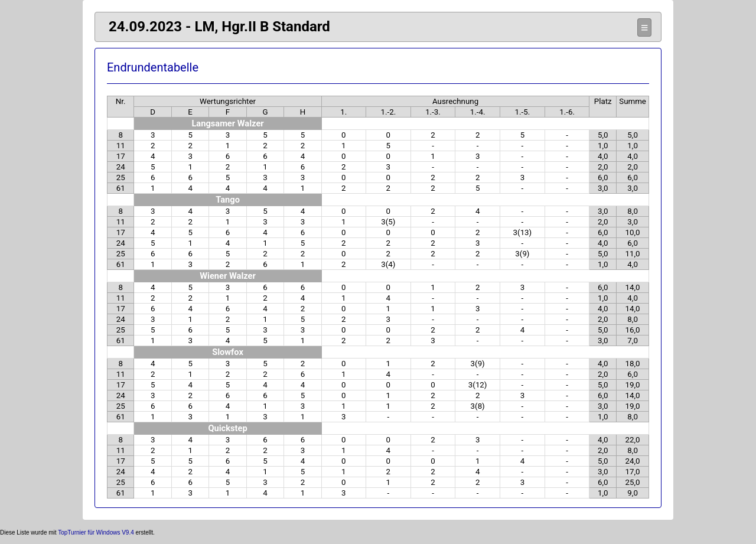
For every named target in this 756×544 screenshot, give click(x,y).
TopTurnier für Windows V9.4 (96, 532)
